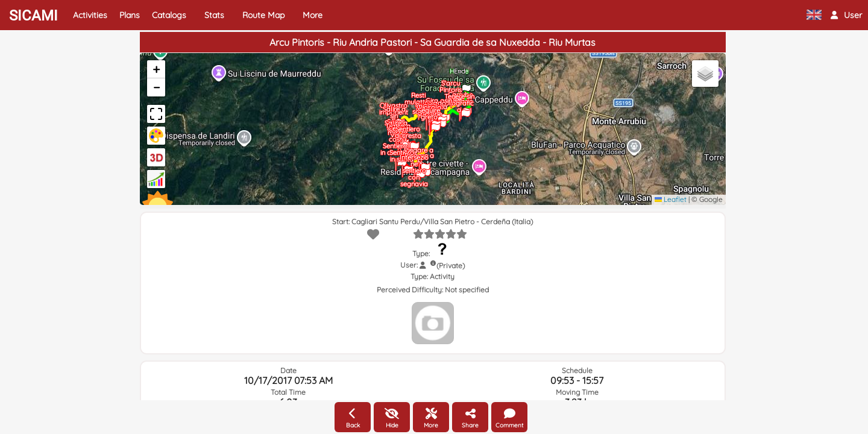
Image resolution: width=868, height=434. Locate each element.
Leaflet (671, 199)
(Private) (451, 266)
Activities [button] (90, 15)
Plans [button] (130, 15)
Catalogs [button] (169, 15)
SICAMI (33, 16)
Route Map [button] (263, 15)
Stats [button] (214, 15)
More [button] (313, 15)
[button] (846, 15)
